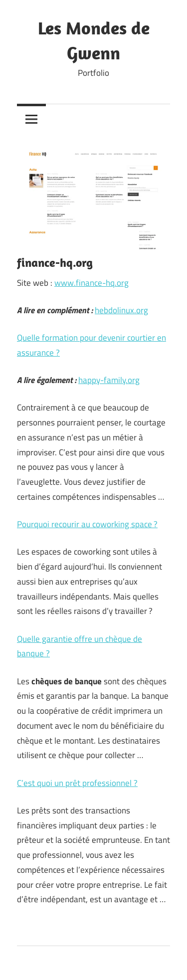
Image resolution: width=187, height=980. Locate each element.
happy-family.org (109, 380)
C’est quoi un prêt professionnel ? (77, 783)
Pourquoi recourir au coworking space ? (87, 524)
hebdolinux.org (121, 310)
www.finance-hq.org (92, 283)
